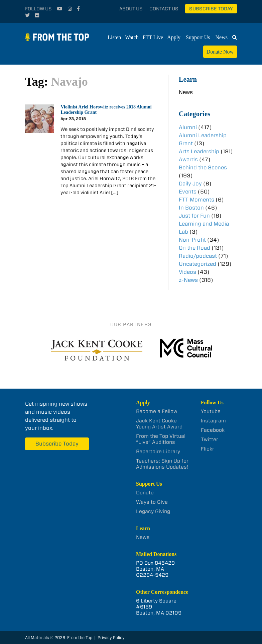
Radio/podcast (198, 256)
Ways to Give (152, 502)
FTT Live (153, 37)
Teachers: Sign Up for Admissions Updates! (162, 464)
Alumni (188, 127)
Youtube (211, 411)
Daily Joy (190, 184)
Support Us (198, 37)
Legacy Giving (153, 511)
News (222, 37)
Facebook (213, 430)
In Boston (191, 208)
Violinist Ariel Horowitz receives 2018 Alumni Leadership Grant (106, 110)
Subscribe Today (211, 9)
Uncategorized (198, 264)
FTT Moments (196, 200)
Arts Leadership (199, 151)
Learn (188, 79)
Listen (114, 37)
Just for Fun (194, 216)
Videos (187, 272)
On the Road (194, 248)
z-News (188, 280)
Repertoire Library (158, 452)
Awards (188, 159)
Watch (132, 37)
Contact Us (164, 9)
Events (188, 192)
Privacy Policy (111, 637)
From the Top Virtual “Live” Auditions (161, 439)
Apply (174, 37)
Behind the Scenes (203, 168)
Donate (145, 493)
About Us (131, 9)
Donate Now (220, 52)
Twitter (210, 439)
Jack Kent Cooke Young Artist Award (159, 424)
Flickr (208, 449)
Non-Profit (192, 240)
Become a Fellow (157, 411)
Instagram (213, 421)
